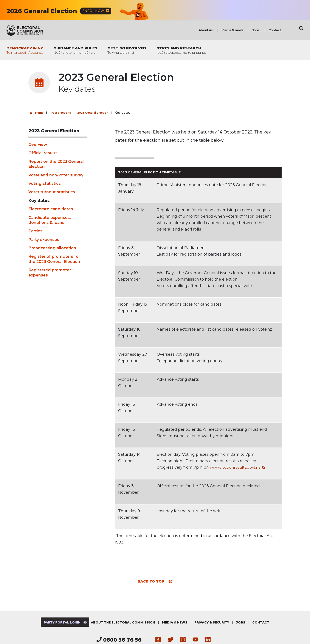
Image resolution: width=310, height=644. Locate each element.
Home (37, 113)
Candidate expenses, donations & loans (50, 220)
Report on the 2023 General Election (56, 164)
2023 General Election (99, 113)
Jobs (256, 30)
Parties (35, 231)
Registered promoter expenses (50, 273)
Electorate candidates (51, 209)
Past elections (64, 113)
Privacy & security (213, 623)
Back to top (155, 581)
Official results (43, 153)
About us (206, 30)
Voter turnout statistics (52, 192)
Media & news (232, 30)
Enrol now (99, 11)
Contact (275, 30)
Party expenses (44, 240)
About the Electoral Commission (124, 623)
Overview (38, 145)
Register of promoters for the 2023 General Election (54, 259)
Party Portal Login (64, 623)
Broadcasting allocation (52, 248)
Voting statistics (45, 184)
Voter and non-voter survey (56, 175)
